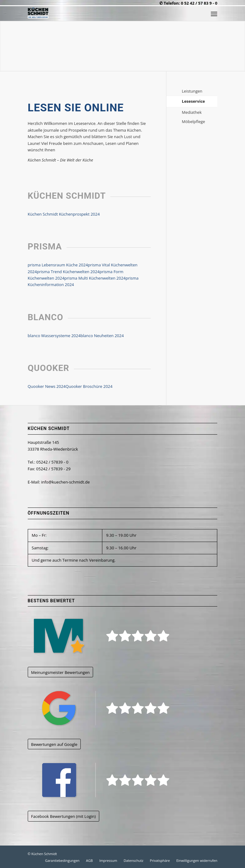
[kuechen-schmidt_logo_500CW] (38, 14)
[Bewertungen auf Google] (54, 744)
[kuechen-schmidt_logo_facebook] (105, 780)
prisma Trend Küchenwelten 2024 (68, 272)
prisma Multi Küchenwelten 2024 (95, 278)
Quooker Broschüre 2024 (89, 386)
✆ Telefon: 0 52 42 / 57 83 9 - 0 (188, 3)
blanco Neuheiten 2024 (102, 336)
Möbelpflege (193, 121)
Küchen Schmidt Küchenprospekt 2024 (64, 214)
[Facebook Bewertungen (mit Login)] (63, 816)
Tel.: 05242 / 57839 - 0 (48, 462)
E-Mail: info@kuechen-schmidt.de (59, 482)
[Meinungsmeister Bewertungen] (60, 672)
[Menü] (214, 14)
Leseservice (193, 101)
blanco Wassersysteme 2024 (54, 336)
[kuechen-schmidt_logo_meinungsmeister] (105, 636)
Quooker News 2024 (47, 386)
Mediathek (192, 112)
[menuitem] (214, 14)
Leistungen (192, 91)
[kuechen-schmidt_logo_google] (105, 708)
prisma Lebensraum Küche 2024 (58, 265)
